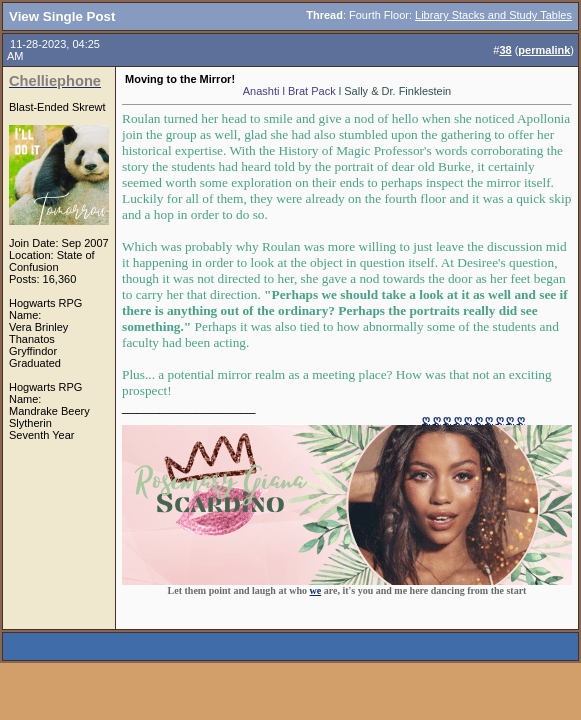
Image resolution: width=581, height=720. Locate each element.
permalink (544, 50)
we (316, 590)
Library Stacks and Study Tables (493, 15)
